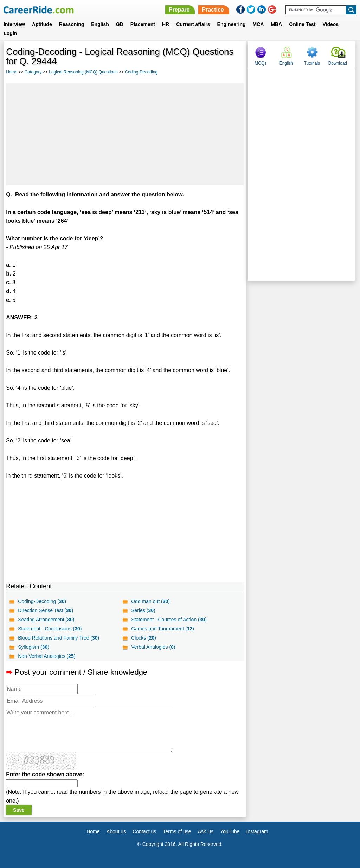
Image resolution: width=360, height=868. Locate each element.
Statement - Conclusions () (50, 629)
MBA (276, 24)
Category (33, 72)
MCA (258, 24)
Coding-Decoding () (42, 601)
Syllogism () (34, 647)
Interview (14, 24)
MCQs (261, 63)
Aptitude (42, 24)
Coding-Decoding (141, 72)
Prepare (179, 10)
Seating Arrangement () (46, 620)
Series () (143, 610)
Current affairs (193, 24)
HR (166, 24)
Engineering (232, 24)
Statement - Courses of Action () (169, 620)
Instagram (257, 831)
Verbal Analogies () (153, 647)
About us (116, 831)
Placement (143, 24)
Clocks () (144, 638)
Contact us (144, 831)
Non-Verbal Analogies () (47, 656)
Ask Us (206, 831)
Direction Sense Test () (46, 610)
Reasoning (72, 24)
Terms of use (177, 831)
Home (12, 72)
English (100, 24)
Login (10, 33)
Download (338, 63)
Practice (213, 10)
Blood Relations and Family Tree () (59, 638)
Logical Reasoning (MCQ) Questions (83, 72)
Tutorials (312, 63)
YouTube (230, 831)
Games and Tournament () (163, 629)
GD (120, 24)
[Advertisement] (125, 134)
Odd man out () (150, 601)
